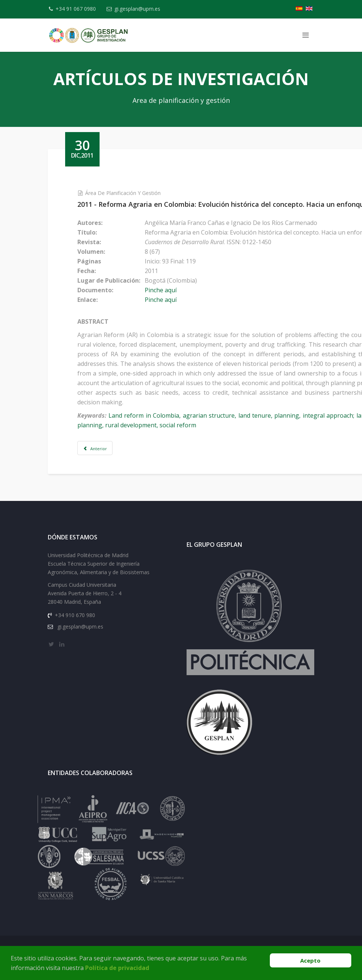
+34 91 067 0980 (78, 9)
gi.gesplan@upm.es (141, 9)
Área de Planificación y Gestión (131, 193)
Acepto (310, 960)
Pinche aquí (169, 290)
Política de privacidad (117, 968)
